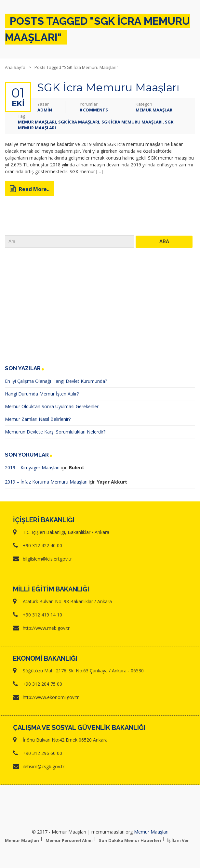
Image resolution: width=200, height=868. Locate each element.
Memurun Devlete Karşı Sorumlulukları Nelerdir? (55, 432)
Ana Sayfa (15, 67)
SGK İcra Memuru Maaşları (108, 87)
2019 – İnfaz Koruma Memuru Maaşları (46, 482)
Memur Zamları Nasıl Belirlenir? (38, 419)
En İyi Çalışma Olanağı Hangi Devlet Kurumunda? (56, 381)
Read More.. (30, 189)
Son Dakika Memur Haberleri (130, 840)
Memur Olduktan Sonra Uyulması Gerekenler (52, 406)
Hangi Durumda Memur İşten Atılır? (42, 394)
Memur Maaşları (155, 110)
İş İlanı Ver (178, 840)
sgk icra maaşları (79, 122)
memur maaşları (37, 122)
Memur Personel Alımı (69, 840)
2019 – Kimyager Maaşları (32, 467)
